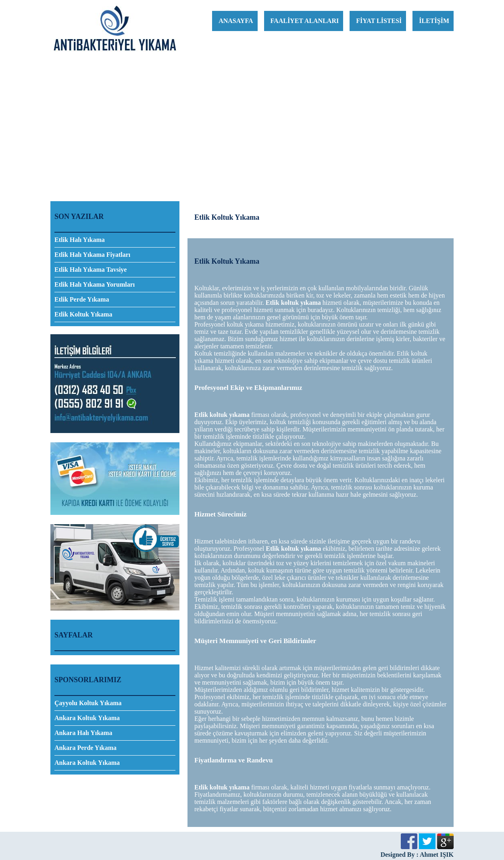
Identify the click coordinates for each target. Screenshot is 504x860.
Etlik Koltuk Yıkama (83, 314)
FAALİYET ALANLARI (305, 21)
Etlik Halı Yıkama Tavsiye (91, 270)
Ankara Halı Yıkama (83, 733)
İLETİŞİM (434, 21)
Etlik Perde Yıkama (82, 299)
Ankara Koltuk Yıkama (87, 718)
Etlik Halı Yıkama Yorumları (95, 284)
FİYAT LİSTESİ (379, 21)
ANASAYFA (236, 21)
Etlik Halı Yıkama (80, 240)
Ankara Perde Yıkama (85, 748)
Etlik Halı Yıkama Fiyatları (92, 255)
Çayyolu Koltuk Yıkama (88, 703)
